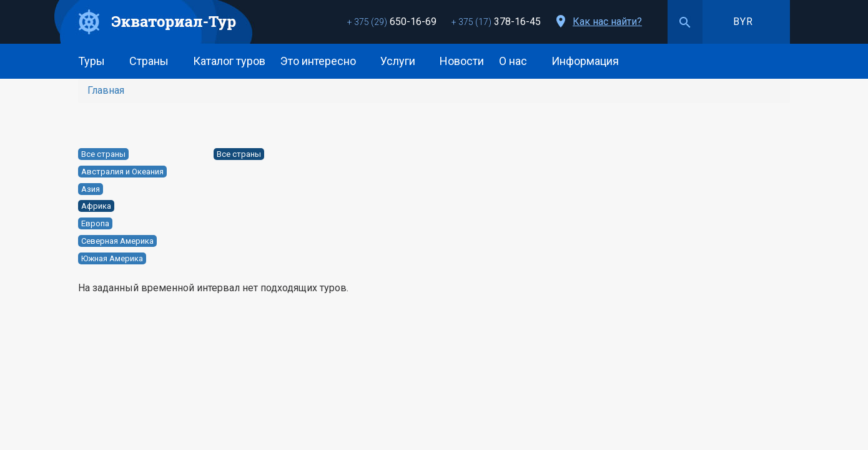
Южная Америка (112, 258)
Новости (462, 61)
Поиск (685, 22)
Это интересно (323, 61)
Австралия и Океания (122, 172)
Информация (590, 61)
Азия (91, 189)
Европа (95, 223)
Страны (154, 61)
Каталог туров (229, 61)
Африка (96, 206)
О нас (518, 61)
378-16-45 (496, 22)
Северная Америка (117, 241)
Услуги (402, 61)
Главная (106, 90)
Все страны (103, 154)
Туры (96, 61)
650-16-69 (392, 22)
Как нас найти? (607, 22)
